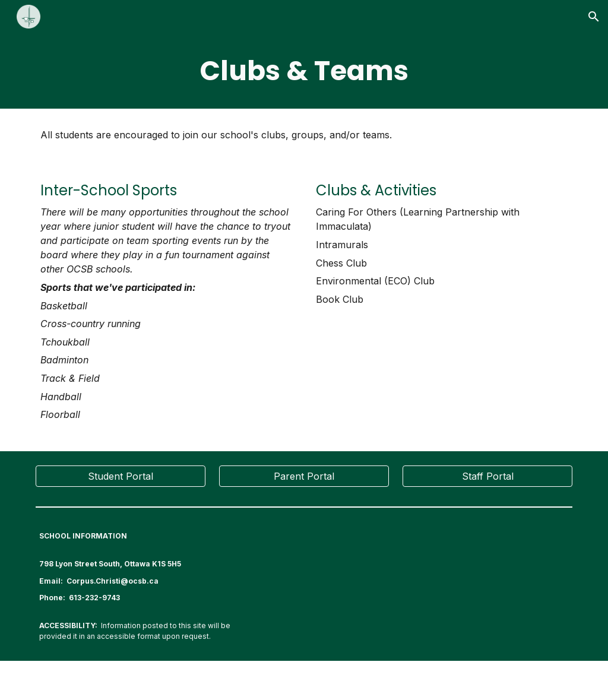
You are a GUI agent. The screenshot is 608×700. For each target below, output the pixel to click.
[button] (594, 17)
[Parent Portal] (304, 476)
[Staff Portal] (487, 476)
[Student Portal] (121, 476)
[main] (304, 71)
